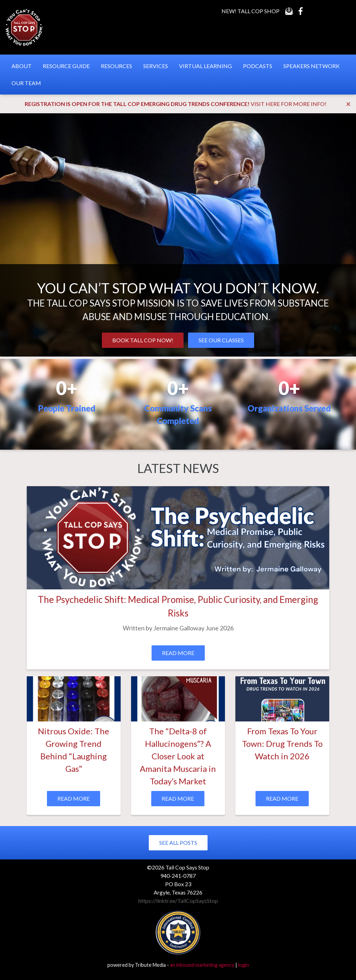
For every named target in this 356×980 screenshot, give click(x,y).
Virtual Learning (205, 66)
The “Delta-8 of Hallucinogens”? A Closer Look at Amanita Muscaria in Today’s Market (178, 756)
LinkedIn (328, 11)
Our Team (26, 83)
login (244, 965)
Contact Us (289, 11)
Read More (178, 653)
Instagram (341, 11)
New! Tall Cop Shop (250, 11)
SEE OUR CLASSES (221, 340)
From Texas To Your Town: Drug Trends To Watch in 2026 (282, 744)
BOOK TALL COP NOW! (143, 340)
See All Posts (178, 843)
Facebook (301, 11)
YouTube (314, 11)
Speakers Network (311, 66)
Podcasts (258, 66)
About (22, 66)
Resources (116, 66)
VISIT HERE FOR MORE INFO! (289, 104)
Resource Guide (66, 66)
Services (156, 66)
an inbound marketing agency (202, 965)
